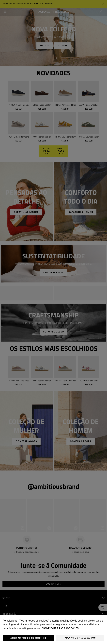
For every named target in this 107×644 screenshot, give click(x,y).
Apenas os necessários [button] (80, 638)
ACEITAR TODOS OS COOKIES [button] (28, 638)
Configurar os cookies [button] (60, 628)
